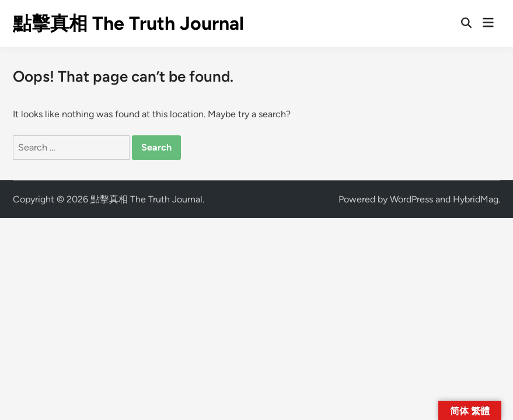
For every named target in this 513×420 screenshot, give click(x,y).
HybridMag (476, 199)
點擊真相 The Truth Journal (128, 23)
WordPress (411, 199)
